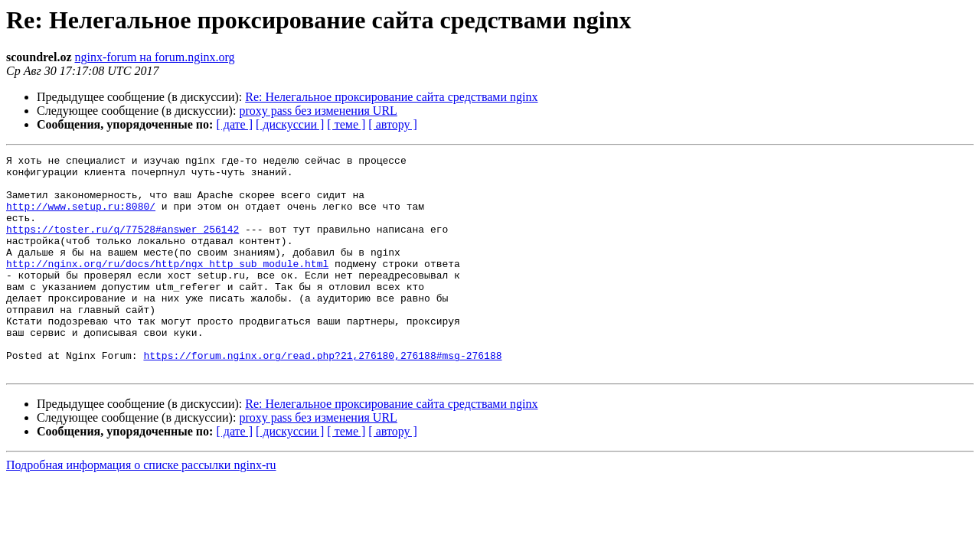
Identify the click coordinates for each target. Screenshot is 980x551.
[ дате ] (234, 124)
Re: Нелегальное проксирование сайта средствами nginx (391, 97)
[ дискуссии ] (290, 124)
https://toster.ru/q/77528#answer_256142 (122, 245)
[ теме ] (346, 124)
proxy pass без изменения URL (318, 111)
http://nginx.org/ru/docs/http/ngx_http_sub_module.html (167, 286)
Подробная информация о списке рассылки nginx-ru (141, 509)
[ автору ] (392, 124)
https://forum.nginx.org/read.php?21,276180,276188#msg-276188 (322, 396)
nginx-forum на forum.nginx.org (154, 57)
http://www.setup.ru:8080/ (81, 217)
